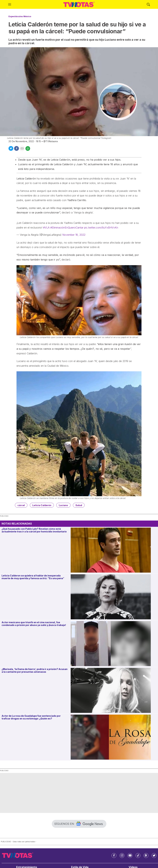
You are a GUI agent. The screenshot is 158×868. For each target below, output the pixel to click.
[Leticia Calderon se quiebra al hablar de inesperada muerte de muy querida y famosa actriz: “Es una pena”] (114, 597)
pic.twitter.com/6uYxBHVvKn (101, 228)
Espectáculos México (20, 16)
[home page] (79, 4)
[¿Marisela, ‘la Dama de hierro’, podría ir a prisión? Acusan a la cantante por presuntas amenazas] (114, 690)
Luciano (63, 505)
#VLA (46, 228)
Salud (79, 505)
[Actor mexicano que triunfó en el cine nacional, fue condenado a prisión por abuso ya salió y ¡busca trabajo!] (114, 644)
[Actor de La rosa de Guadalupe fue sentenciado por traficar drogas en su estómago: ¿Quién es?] (114, 737)
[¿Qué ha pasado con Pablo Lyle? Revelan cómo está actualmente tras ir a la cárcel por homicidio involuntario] (114, 550)
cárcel (21, 505)
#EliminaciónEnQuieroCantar (67, 228)
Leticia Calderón (42, 505)
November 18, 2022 (74, 235)
